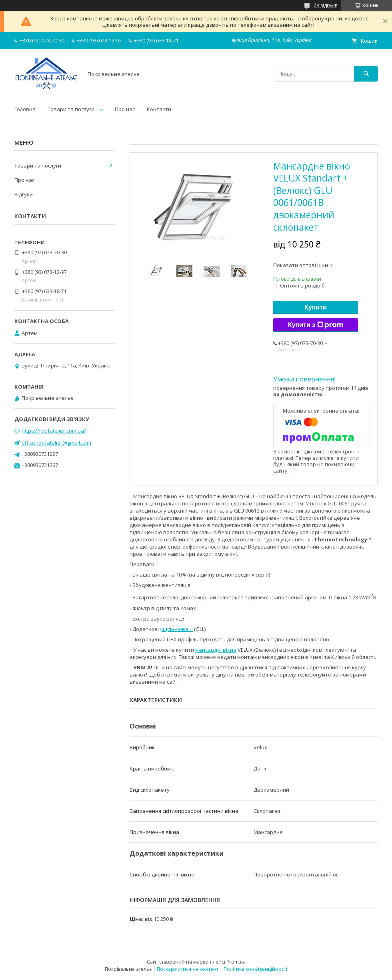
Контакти (159, 109)
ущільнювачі (176, 629)
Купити (316, 307)
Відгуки (24, 194)
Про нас (125, 109)
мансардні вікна (216, 650)
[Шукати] (366, 74)
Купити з (316, 325)
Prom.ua (236, 962)
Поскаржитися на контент (188, 969)
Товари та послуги (71, 109)
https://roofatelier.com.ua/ (54, 431)
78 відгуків (325, 5)
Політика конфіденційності (255, 969)
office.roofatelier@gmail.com (56, 443)
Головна (25, 109)
